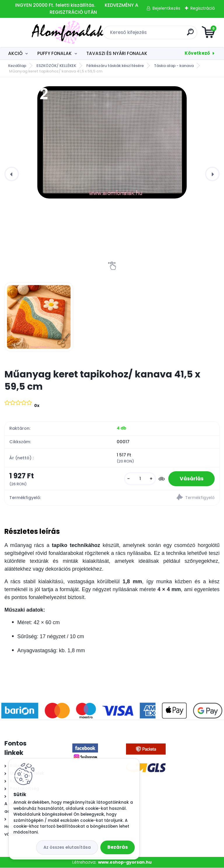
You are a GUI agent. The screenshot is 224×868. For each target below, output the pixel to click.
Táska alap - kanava (174, 66)
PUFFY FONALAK (55, 53)
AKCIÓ (15, 53)
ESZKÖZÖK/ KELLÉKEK (56, 66)
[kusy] (139, 479)
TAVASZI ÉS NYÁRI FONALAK (117, 53)
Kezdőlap (17, 66)
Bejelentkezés (166, 8)
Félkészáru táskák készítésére (115, 66)
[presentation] (12, 174)
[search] (182, 34)
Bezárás (118, 847)
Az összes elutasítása (67, 847)
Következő (197, 53)
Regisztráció (203, 8)
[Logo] (40, 32)
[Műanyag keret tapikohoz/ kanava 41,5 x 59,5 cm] (112, 142)
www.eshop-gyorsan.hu (125, 862)
